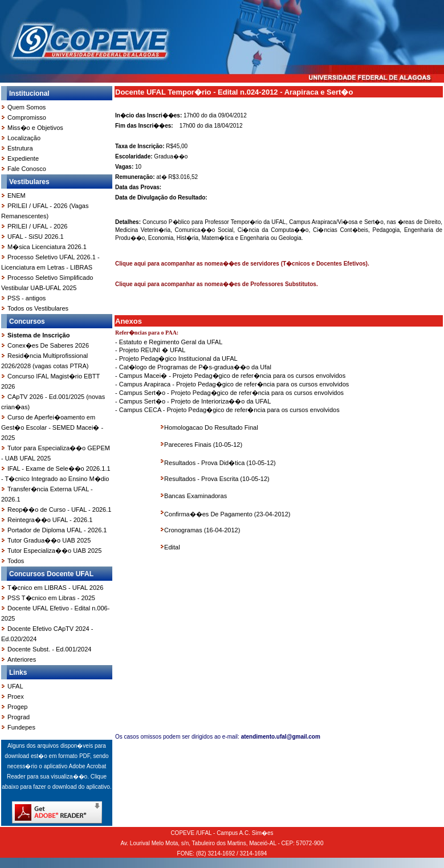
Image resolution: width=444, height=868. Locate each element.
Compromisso (27, 117)
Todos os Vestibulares (38, 308)
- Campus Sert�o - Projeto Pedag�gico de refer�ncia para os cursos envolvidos (229, 393)
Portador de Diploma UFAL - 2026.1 (57, 530)
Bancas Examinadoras (195, 496)
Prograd (19, 717)
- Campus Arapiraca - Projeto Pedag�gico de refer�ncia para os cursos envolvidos (232, 384)
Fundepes (21, 727)
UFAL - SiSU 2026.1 (36, 237)
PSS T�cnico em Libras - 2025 (51, 598)
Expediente (23, 158)
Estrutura (20, 148)
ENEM (17, 195)
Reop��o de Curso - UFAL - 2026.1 (59, 510)
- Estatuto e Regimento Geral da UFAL (169, 342)
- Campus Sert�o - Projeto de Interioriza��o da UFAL (193, 401)
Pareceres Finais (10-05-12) (203, 445)
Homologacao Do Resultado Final (211, 427)
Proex (16, 696)
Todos (16, 561)
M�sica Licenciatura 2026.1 (47, 247)
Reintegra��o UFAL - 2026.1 (50, 520)
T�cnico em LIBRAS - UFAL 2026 (55, 588)
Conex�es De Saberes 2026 (48, 345)
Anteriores (22, 659)
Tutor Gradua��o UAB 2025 (49, 540)
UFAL (15, 686)
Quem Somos (27, 107)
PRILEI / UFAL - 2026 (37, 226)
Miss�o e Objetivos (35, 128)
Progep (17, 707)
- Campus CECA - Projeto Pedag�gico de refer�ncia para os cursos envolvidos (227, 410)
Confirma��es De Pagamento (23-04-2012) (227, 514)
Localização (24, 138)
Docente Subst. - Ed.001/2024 (49, 649)
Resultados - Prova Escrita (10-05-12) (217, 479)
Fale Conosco (27, 169)
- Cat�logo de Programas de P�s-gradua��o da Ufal (193, 367)
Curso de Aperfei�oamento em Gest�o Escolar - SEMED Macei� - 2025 (52, 427)
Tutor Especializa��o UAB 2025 (54, 551)
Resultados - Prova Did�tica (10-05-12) (220, 463)
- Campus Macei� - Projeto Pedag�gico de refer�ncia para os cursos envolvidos (230, 376)
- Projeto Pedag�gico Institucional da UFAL (176, 358)
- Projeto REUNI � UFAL (150, 350)
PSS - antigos (27, 298)
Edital (172, 547)
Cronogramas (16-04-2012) (202, 530)
